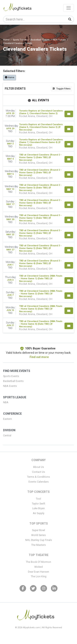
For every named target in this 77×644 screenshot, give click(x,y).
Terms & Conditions (38, 477)
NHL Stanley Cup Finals (39, 540)
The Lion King (39, 576)
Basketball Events (13, 381)
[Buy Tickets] (69, 114)
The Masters (38, 545)
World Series (38, 535)
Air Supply (39, 513)
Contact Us (38, 472)
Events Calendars (39, 482)
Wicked (38, 567)
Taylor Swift (38, 504)
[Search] (35, 19)
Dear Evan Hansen (38, 572)
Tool (38, 499)
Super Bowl (38, 530)
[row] (38, 114)
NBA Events (10, 386)
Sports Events (11, 376)
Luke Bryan (38, 508)
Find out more (39, 357)
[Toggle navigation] (69, 8)
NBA (6, 402)
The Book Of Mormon (38, 562)
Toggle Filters (61, 89)
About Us (38, 467)
